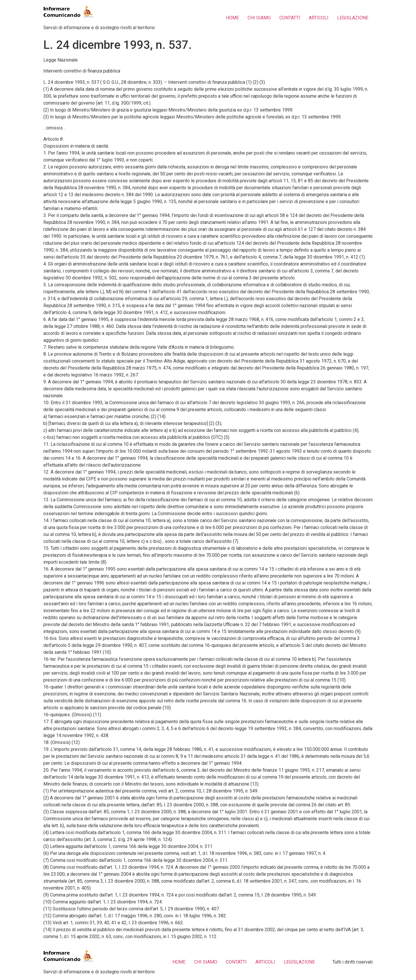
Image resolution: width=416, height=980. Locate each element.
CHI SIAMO (259, 18)
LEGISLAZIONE (353, 18)
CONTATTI (290, 18)
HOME (232, 18)
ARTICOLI (319, 18)
